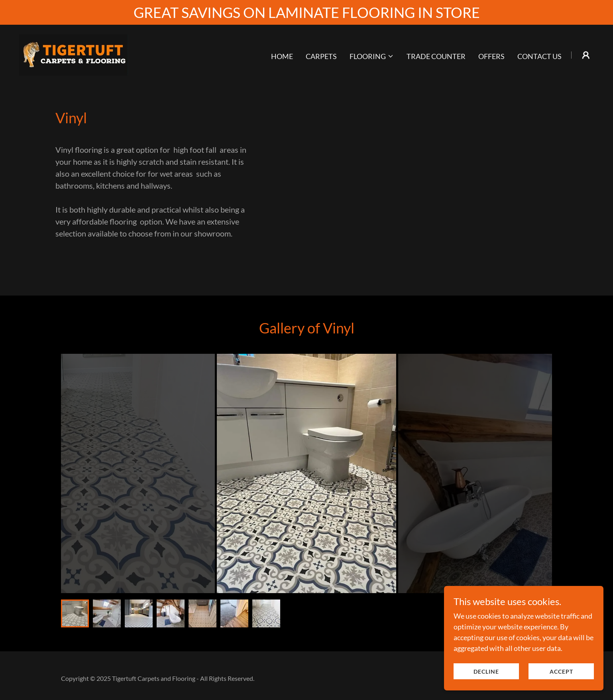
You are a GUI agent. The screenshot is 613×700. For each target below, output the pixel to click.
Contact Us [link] (539, 56)
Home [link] (282, 56)
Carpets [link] (321, 56)
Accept (561, 671)
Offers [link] (491, 56)
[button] (372, 56)
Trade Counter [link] (436, 56)
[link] (74, 54)
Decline (486, 671)
